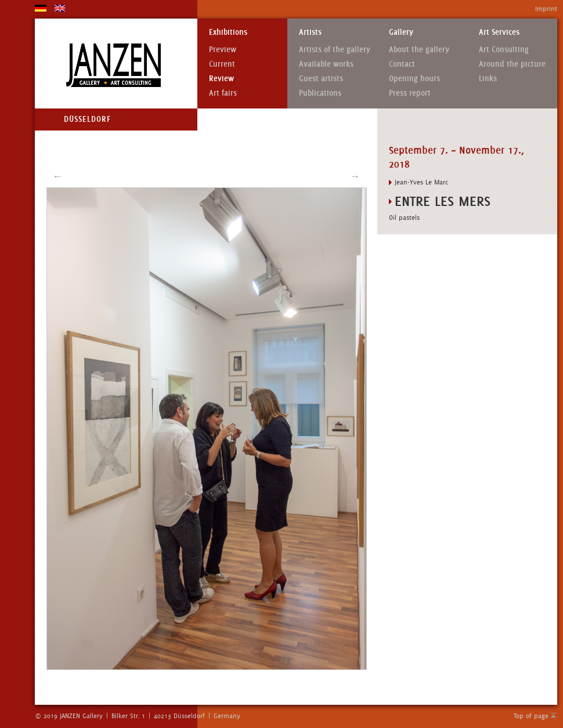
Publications (320, 93)
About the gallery (419, 50)
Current (222, 64)
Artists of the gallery (335, 50)
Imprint (546, 9)
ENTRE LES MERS (443, 201)
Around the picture (512, 64)
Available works (326, 64)
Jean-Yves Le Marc (421, 182)
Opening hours (414, 79)
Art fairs (223, 93)
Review (221, 79)
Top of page (531, 716)
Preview (223, 50)
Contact (402, 64)
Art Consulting (504, 50)
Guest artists (321, 79)
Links (488, 79)
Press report (410, 93)
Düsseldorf (87, 119)
